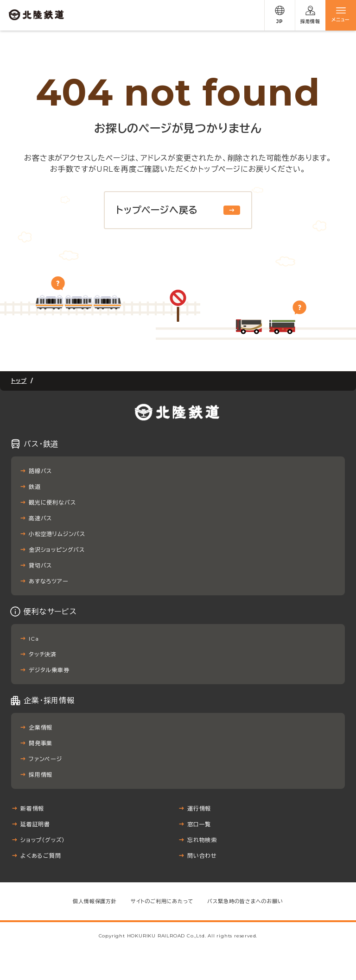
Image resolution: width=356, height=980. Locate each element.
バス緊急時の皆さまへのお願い (245, 901)
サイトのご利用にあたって (162, 901)
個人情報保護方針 (95, 901)
